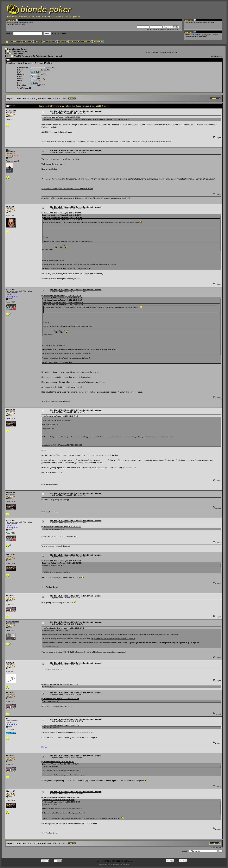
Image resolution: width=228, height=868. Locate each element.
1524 (58, 98)
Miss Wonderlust (201, 36)
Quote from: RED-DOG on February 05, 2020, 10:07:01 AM (62, 217)
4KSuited (10, 207)
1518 (29, 98)
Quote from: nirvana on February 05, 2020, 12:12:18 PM (61, 117)
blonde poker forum (18, 49)
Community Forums (20, 51)
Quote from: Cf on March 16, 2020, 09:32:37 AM (58, 762)
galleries (76, 17)
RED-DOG (11, 289)
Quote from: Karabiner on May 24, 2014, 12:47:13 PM (60, 684)
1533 (65, 98)
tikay (8, 150)
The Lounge (18, 54)
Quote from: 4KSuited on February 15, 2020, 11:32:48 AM (61, 296)
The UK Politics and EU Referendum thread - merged (38, 56)
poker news (12, 17)
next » (220, 56)
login (25, 23)
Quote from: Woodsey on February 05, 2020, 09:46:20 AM (63, 220)
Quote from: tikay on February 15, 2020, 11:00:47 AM (60, 416)
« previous (214, 56)
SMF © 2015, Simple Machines (122, 861)
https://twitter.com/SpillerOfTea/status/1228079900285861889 (67, 189)
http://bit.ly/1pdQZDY (97, 198)
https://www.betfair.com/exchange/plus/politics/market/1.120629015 (113, 639)
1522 (49, 98)
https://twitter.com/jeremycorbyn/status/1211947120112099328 (159, 635)
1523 (54, 98)
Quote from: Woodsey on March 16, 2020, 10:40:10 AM (60, 798)
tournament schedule (51, 17)
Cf (7, 719)
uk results (67, 17)
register (31, 23)
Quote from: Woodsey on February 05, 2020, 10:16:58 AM (62, 215)
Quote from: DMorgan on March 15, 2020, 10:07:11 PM (60, 699)
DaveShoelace (13, 622)
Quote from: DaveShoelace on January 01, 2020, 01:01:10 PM (63, 628)
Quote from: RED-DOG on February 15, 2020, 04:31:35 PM (61, 561)
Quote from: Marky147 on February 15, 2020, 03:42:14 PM (61, 527)
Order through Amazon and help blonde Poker (200, 23)
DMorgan (10, 663)
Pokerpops (11, 111)
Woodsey (10, 595)
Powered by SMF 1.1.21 (103, 861)
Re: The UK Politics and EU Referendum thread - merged (76, 111)
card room (36, 17)
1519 (33, 98)
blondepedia (24, 17)
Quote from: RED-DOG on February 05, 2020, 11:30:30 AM (61, 213)
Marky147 (10, 410)
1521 (44, 98)
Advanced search (59, 33)
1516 (19, 98)
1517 (24, 98)
